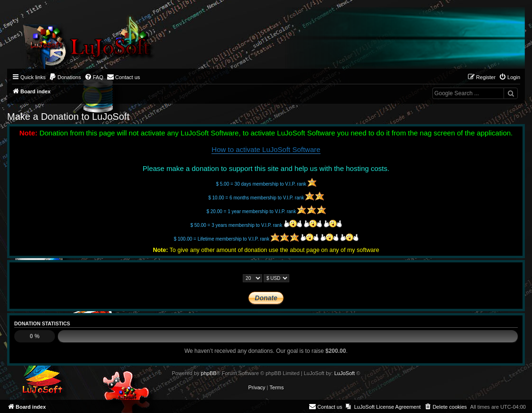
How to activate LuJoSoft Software (266, 149)
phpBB (209, 373)
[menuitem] (65, 77)
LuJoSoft (344, 373)
